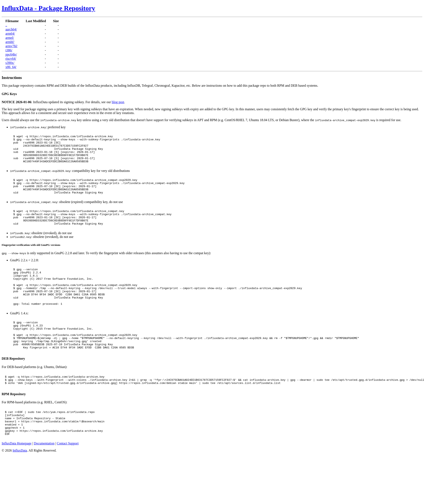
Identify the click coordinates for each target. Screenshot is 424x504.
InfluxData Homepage (17, 484)
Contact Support (68, 484)
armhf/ (10, 42)
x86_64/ (11, 67)
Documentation (44, 484)
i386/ (9, 50)
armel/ (10, 38)
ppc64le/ (11, 54)
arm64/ (10, 34)
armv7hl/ (11, 46)
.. (6, 25)
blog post (118, 102)
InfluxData (20, 491)
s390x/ (10, 63)
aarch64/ (11, 29)
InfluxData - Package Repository (48, 8)
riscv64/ (11, 59)
